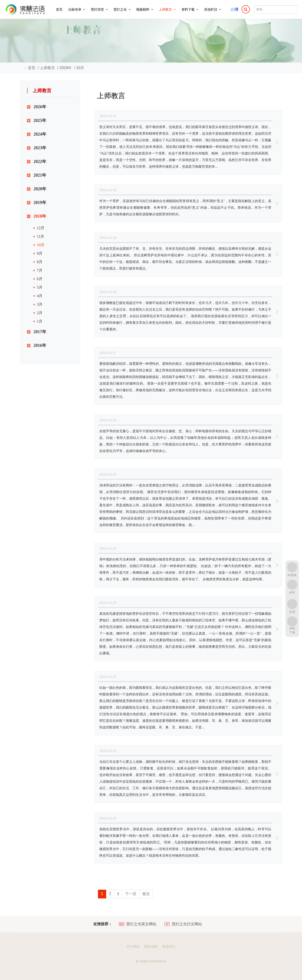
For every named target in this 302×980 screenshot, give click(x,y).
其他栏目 (211, 9)
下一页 (131, 894)
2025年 (40, 120)
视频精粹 (143, 9)
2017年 (40, 332)
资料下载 (188, 9)
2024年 (40, 134)
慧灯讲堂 (97, 9)
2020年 (40, 189)
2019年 (40, 203)
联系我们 (169, 947)
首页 (59, 9)
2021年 (40, 175)
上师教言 (165, 9)
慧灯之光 (120, 9)
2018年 (40, 216)
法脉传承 (75, 9)
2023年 (40, 148)
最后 (146, 894)
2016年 (40, 345)
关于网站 (133, 947)
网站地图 (151, 947)
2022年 (40, 162)
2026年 (40, 107)
